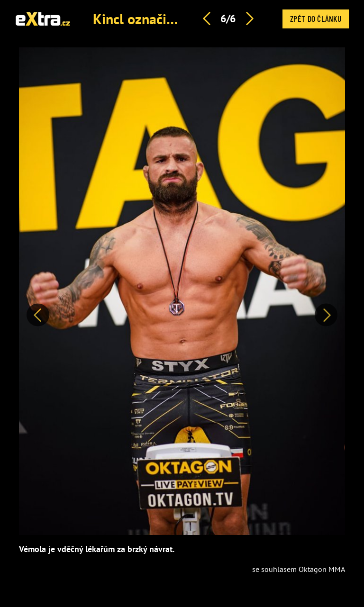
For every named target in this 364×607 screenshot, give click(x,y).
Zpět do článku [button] (316, 18)
